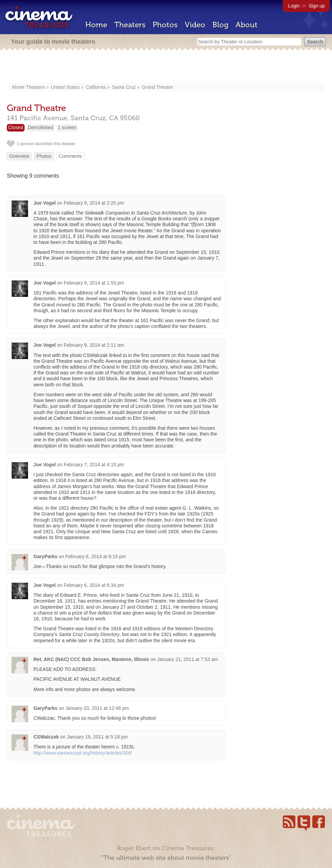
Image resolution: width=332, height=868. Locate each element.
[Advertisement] (166, 67)
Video (195, 25)
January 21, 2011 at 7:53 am (188, 659)
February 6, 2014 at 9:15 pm (95, 556)
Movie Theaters (28, 87)
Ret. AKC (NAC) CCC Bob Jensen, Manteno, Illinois (91, 659)
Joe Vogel (45, 203)
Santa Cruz (124, 87)
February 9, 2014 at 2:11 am (94, 345)
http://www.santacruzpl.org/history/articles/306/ (83, 753)
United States (65, 87)
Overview (19, 156)
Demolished (41, 127)
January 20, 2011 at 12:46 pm (97, 708)
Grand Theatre (157, 87)
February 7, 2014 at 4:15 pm (94, 465)
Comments (70, 156)
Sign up (317, 6)
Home (96, 25)
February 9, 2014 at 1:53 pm (94, 283)
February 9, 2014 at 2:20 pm (94, 203)
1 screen (67, 127)
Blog (220, 25)
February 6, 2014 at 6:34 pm (94, 585)
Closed (16, 127)
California (96, 87)
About (247, 25)
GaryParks (45, 556)
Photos (165, 25)
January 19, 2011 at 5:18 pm (97, 737)
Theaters (130, 25)
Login (294, 6)
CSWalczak (46, 737)
